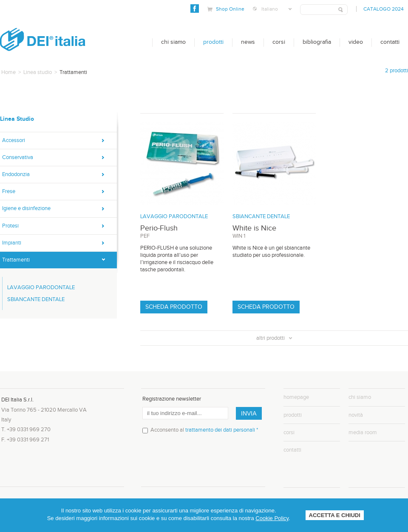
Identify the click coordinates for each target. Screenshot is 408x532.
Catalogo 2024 (384, 9)
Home (8, 72)
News (248, 42)
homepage (296, 397)
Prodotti (213, 42)
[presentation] (207, 464)
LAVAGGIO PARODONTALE (41, 287)
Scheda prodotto (174, 307)
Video (356, 42)
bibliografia (317, 42)
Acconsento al (204, 430)
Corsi (279, 42)
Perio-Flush (159, 228)
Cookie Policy (272, 518)
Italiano (276, 9)
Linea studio (38, 72)
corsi (289, 432)
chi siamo (360, 397)
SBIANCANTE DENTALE (36, 299)
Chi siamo (173, 42)
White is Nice (254, 228)
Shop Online (230, 9)
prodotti (293, 415)
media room (363, 432)
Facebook (195, 9)
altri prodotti (274, 338)
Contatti (390, 42)
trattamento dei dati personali (220, 430)
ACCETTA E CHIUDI (335, 515)
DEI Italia (43, 39)
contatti (292, 450)
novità (356, 415)
